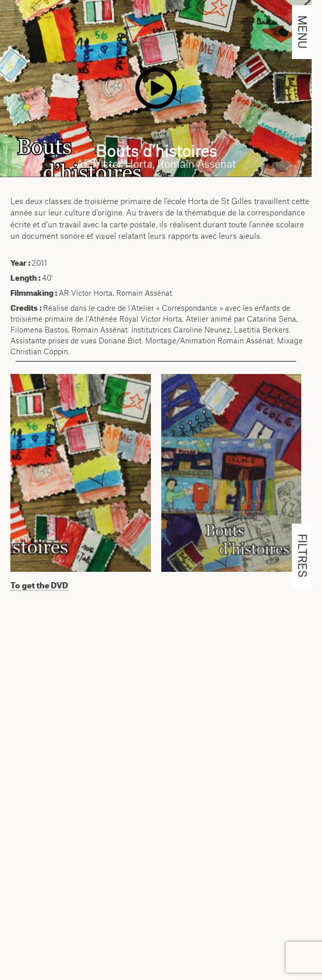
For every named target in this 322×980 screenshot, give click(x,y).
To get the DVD (39, 585)
